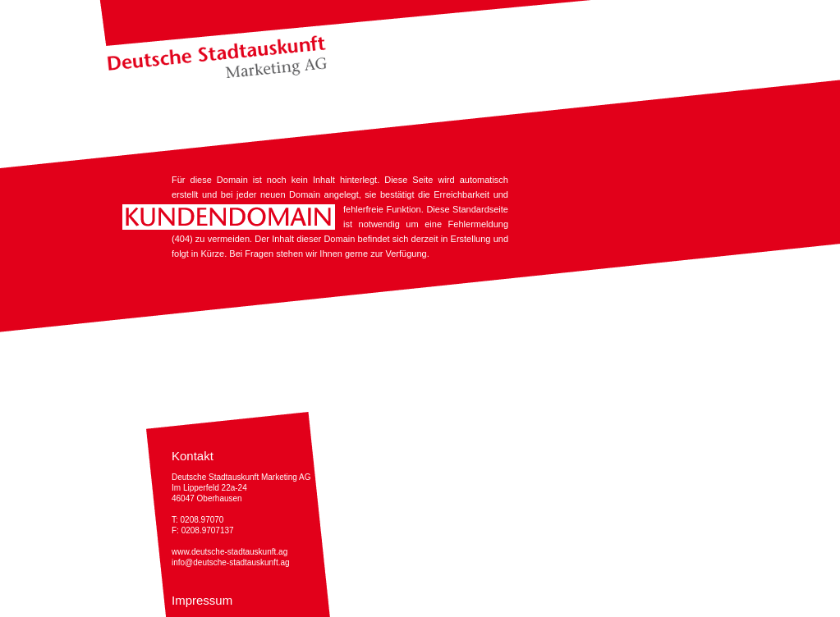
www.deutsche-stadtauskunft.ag (230, 552)
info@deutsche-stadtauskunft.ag (231, 562)
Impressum (202, 600)
